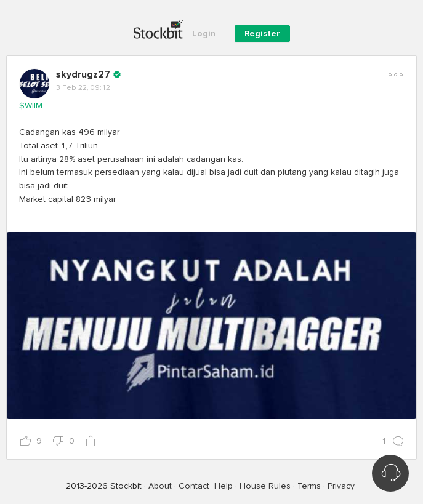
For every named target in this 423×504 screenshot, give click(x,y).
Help (224, 486)
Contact (194, 486)
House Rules (265, 486)
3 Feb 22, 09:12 (83, 88)
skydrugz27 (83, 74)
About (160, 486)
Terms (309, 486)
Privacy (341, 486)
